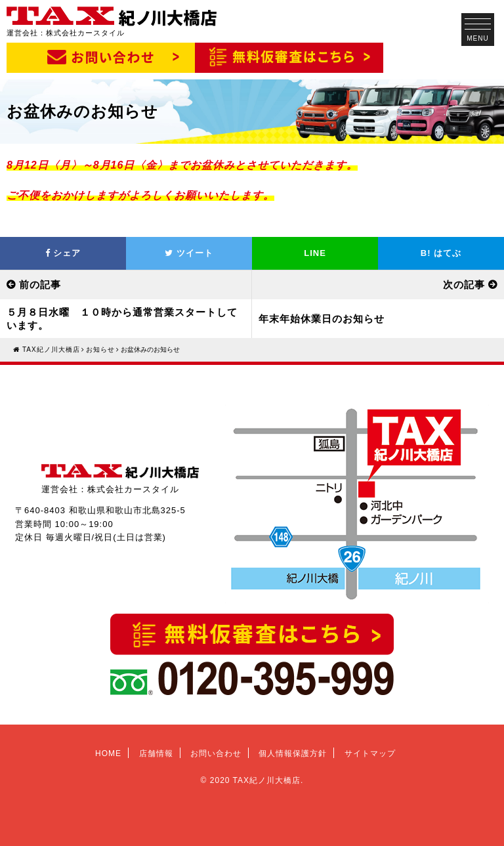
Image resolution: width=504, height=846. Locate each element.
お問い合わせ (216, 753)
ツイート (189, 253)
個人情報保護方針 (293, 753)
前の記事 (40, 285)
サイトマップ (370, 753)
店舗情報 (156, 753)
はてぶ (441, 253)
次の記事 (464, 285)
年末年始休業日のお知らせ (322, 319)
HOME (108, 753)
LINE (315, 253)
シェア (63, 253)
